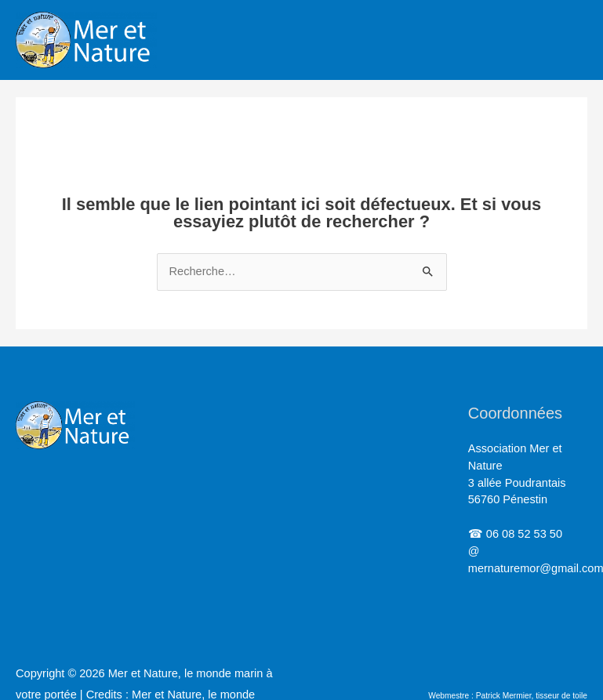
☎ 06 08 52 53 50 (515, 534)
